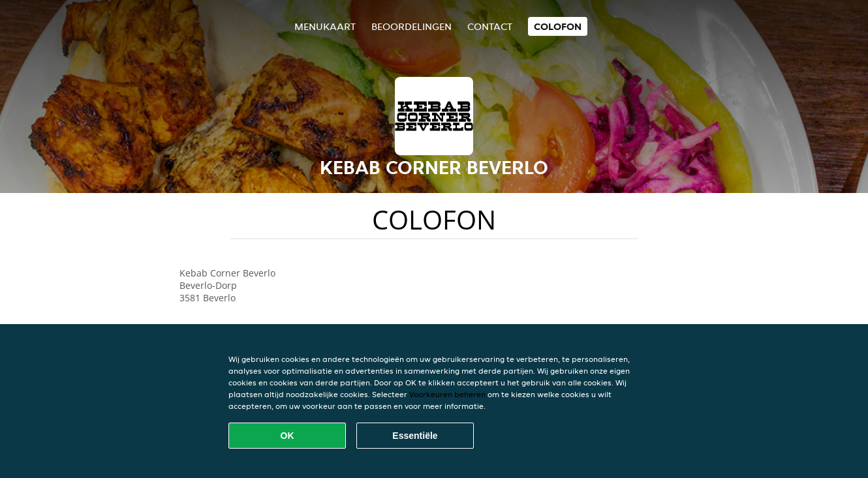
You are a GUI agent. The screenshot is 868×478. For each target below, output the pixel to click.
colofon (558, 26)
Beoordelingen (411, 26)
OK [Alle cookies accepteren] (287, 436)
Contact (490, 26)
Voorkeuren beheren (447, 394)
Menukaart (325, 26)
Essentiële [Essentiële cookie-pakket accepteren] (415, 436)
